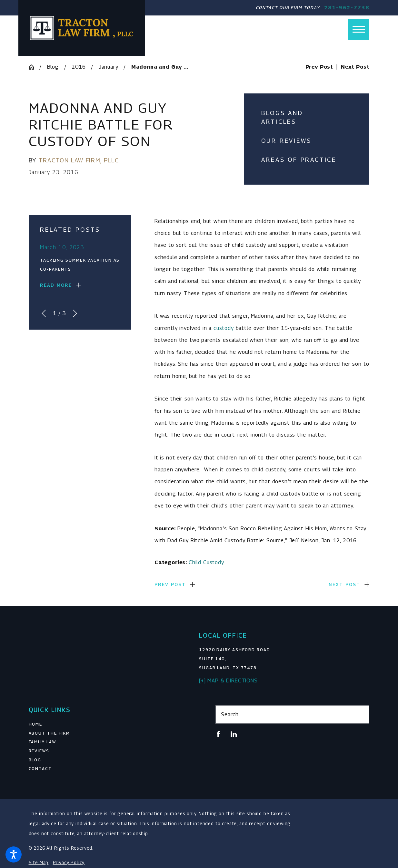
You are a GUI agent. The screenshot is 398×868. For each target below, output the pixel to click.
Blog (53, 67)
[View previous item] (44, 313)
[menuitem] (106, 724)
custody (224, 328)
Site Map (39, 863)
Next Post (344, 584)
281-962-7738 (347, 8)
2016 (79, 67)
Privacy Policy (69, 863)
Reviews (39, 751)
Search (230, 714)
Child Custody (206, 562)
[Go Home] (34, 67)
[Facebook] (218, 734)
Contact (40, 769)
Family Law (42, 742)
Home (36, 724)
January (109, 67)
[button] (14, 854)
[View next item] (75, 313)
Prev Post (170, 584)
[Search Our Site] (361, 714)
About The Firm (50, 733)
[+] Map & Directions (228, 680)
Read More (56, 285)
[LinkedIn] (234, 734)
